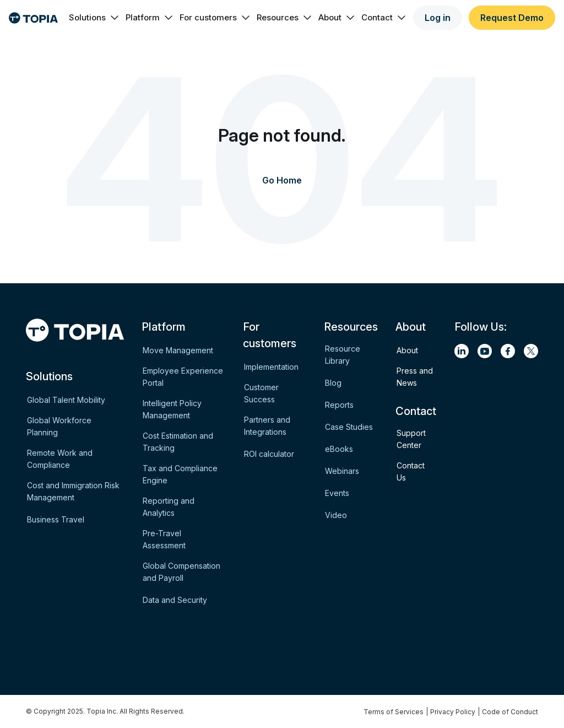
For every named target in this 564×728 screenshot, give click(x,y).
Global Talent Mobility (66, 400)
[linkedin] (462, 351)
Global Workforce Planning (59, 426)
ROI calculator (269, 454)
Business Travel (56, 519)
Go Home (282, 180)
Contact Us (411, 471)
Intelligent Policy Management (172, 409)
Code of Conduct (510, 712)
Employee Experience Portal (183, 377)
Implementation (271, 367)
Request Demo (512, 18)
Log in (438, 18)
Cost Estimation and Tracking (178, 442)
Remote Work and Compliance (60, 459)
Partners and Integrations (267, 426)
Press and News (415, 377)
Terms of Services (394, 712)
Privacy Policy (453, 712)
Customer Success (261, 393)
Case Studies (349, 427)
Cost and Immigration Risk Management (73, 491)
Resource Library (343, 355)
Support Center (411, 439)
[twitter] (531, 351)
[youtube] (485, 351)
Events (337, 493)
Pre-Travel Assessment (164, 539)
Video (336, 515)
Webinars (342, 471)
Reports (339, 405)
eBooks (339, 449)
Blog (333, 383)
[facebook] (508, 351)
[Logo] (33, 18)
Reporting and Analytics (169, 507)
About (407, 350)
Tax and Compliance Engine (180, 474)
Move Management (178, 350)
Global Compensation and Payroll (181, 572)
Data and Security (175, 600)
